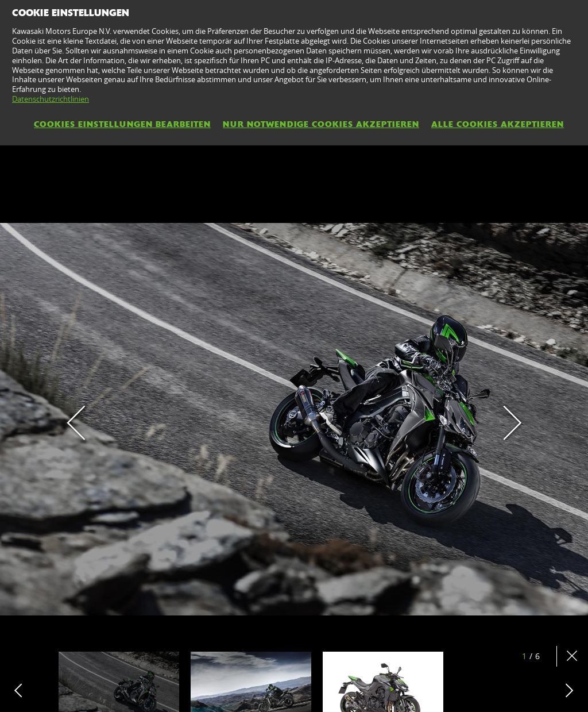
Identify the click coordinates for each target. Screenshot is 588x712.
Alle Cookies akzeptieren (498, 124)
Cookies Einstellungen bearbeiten (122, 124)
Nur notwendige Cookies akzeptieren (321, 124)
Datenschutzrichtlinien (51, 99)
